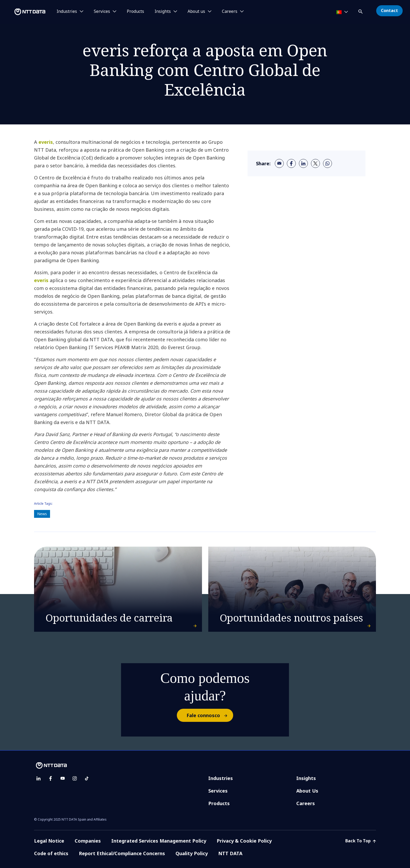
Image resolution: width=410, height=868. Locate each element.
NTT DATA (230, 853)
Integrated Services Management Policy (159, 841)
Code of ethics (51, 853)
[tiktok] (87, 778)
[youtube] (63, 778)
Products (135, 12)
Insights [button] (163, 12)
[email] (279, 163)
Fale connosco (210, 715)
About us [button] (196, 12)
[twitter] (315, 163)
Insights (306, 778)
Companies (88, 841)
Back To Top (361, 841)
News (42, 514)
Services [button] (102, 12)
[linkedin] (303, 163)
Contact (389, 10)
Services (218, 791)
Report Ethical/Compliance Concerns (122, 853)
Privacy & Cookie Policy (244, 841)
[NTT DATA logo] (24, 12)
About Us (307, 791)
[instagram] (75, 778)
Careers (306, 803)
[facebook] (291, 163)
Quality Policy (192, 853)
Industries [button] (67, 12)
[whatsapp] (327, 163)
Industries (221, 778)
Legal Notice (49, 841)
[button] (361, 11)
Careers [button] (230, 12)
